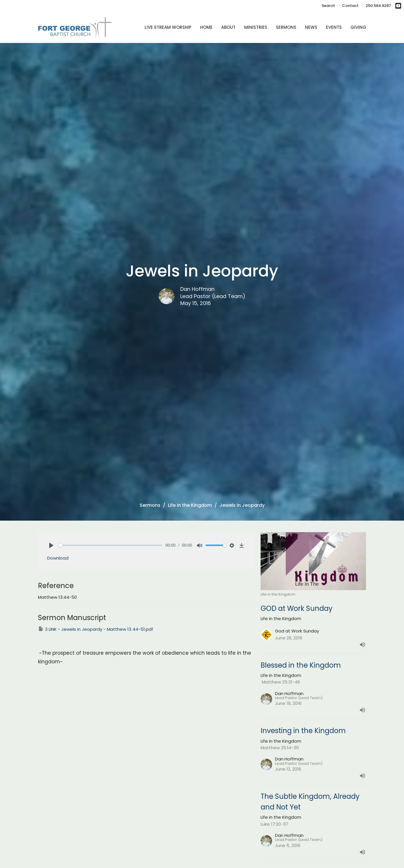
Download (58, 558)
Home (206, 27)
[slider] (111, 545)
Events (334, 27)
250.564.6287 (378, 6)
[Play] (51, 545)
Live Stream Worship (168, 27)
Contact (350, 6)
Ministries (256, 27)
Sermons (286, 27)
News (311, 27)
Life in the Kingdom (190, 505)
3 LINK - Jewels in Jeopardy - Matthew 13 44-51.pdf (96, 629)
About (228, 27)
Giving (358, 27)
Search (328, 6)
